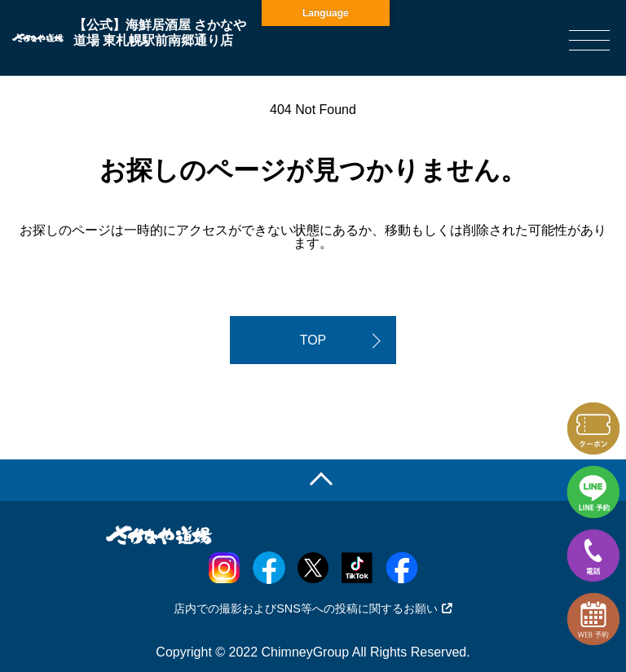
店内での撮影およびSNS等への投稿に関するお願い (313, 608)
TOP (313, 340)
